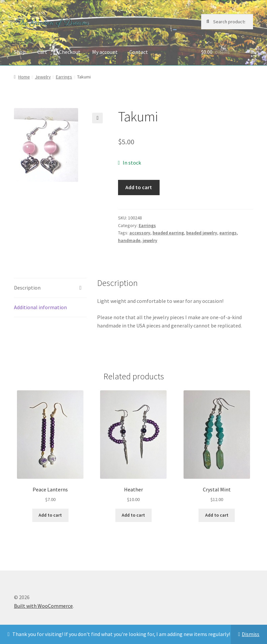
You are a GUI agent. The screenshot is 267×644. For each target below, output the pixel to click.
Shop (20, 52)
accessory (140, 233)
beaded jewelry (202, 233)
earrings (228, 233)
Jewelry (43, 77)
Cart (42, 52)
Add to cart (139, 187)
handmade (129, 240)
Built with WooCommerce (43, 606)
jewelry (150, 240)
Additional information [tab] (40, 307)
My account (105, 52)
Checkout (70, 52)
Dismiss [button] (251, 634)
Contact (139, 52)
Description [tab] (27, 288)
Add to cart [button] (50, 515)
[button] (97, 118)
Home (24, 77)
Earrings (64, 77)
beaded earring (168, 233)
